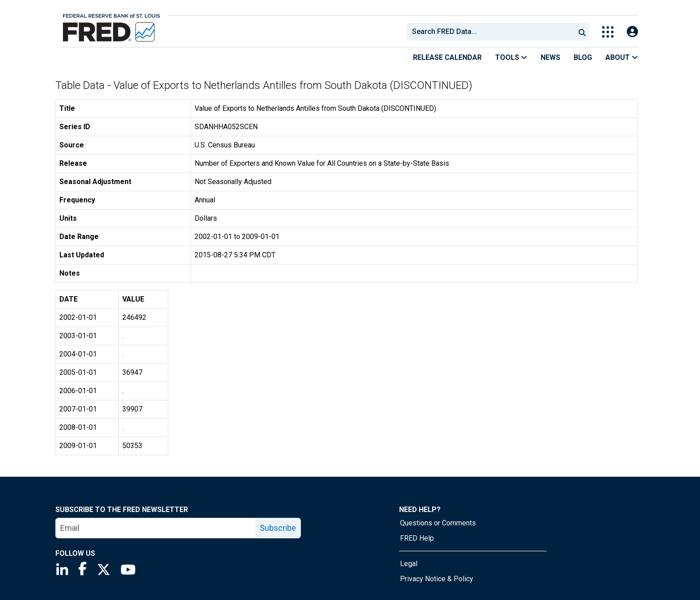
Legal (409, 564)
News (550, 57)
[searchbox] (492, 32)
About (622, 57)
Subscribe (278, 528)
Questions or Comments (438, 523)
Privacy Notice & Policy (437, 579)
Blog (583, 57)
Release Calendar (447, 57)
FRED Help (417, 538)
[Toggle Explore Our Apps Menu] (608, 32)
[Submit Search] (582, 32)
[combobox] (490, 32)
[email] (156, 528)
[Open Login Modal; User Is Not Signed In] (632, 32)
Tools (511, 57)
